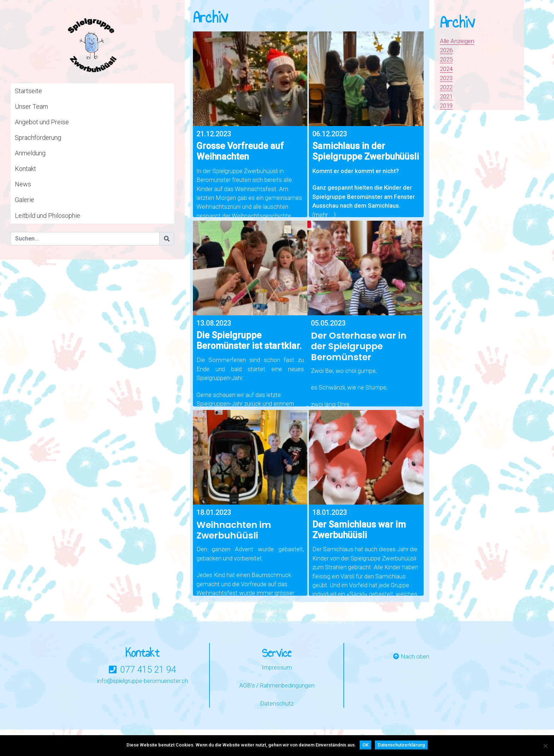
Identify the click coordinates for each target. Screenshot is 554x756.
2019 (447, 105)
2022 (447, 87)
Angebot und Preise (42, 122)
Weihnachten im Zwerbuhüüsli (234, 553)
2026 (447, 50)
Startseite (28, 91)
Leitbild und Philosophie (48, 216)
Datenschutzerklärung (401, 745)
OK (366, 745)
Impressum (277, 702)
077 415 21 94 (148, 704)
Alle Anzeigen (458, 41)
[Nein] (545, 746)
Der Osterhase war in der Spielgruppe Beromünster (359, 358)
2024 (447, 69)
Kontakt (25, 169)
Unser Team (31, 106)
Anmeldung (30, 153)
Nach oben (411, 691)
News (23, 184)
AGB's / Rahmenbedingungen (277, 720)
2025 (447, 59)
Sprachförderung (38, 138)
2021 (447, 96)
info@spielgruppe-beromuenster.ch (143, 715)
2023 (447, 78)
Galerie (25, 200)
